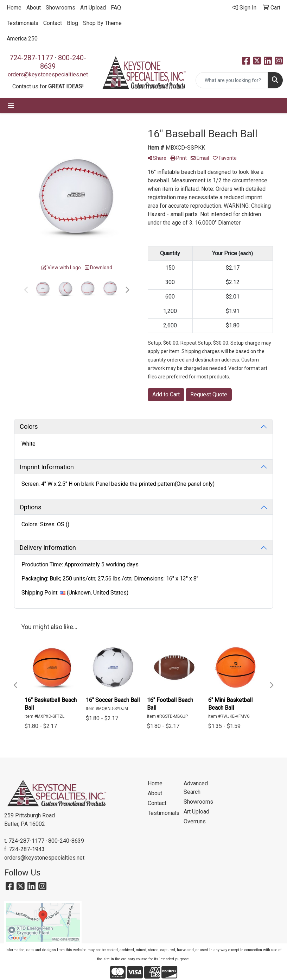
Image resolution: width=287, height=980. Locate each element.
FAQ (116, 8)
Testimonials (23, 23)
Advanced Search (196, 788)
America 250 (22, 39)
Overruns (195, 821)
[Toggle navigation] (11, 106)
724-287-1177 (31, 58)
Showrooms (60, 8)
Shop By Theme (102, 23)
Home (14, 8)
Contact (53, 23)
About (34, 8)
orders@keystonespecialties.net (48, 74)
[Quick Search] (232, 80)
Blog (72, 23)
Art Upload (93, 8)
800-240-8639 (66, 841)
